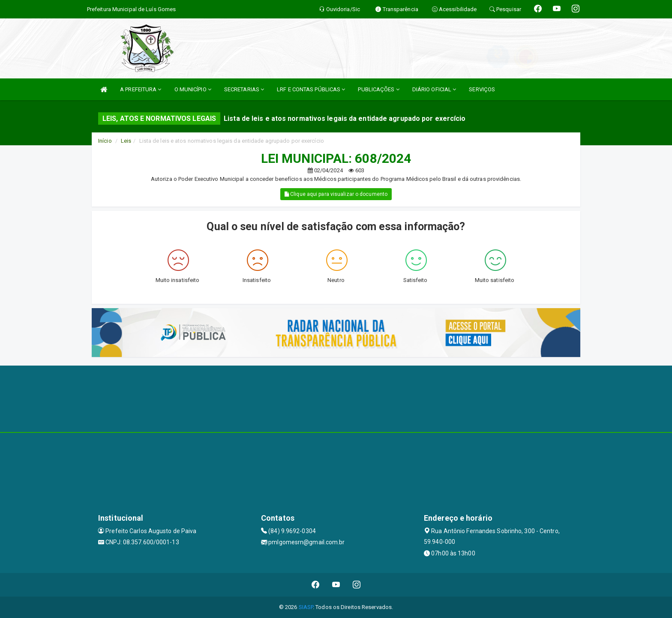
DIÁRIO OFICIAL (434, 89)
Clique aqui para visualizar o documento (336, 194)
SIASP (306, 607)
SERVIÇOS (482, 89)
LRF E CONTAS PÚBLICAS (311, 89)
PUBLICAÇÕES (378, 89)
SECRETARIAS (244, 89)
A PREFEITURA (141, 89)
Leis (126, 141)
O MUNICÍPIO (193, 89)
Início (105, 141)
